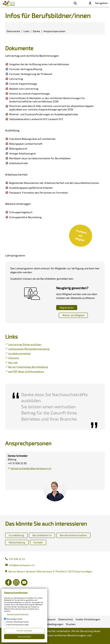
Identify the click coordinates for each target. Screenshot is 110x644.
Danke (36, 31)
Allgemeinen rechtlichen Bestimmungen (62, 635)
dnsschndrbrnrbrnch (31, 468)
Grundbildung (16, 535)
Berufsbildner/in (42, 535)
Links (26, 31)
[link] (80, 236)
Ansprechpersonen (54, 31)
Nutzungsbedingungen (19, 640)
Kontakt (38, 542)
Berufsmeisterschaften (73, 535)
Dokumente (13, 31)
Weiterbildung (17, 542)
